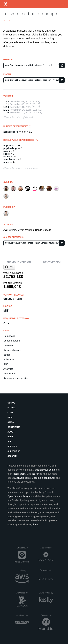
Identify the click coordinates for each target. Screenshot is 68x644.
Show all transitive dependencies (21, 168)
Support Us (14, 451)
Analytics (8, 369)
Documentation (12, 341)
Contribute (14, 427)
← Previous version (17, 262)
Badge (7, 355)
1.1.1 (6, 110)
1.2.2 (6, 101)
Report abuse (11, 373)
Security (12, 456)
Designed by (47, 548)
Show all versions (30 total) (18, 117)
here (36, 524)
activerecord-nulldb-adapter (32, 14)
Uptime (11, 408)
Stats (11, 422)
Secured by (47, 615)
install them (19, 474)
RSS (6, 364)
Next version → (54, 262)
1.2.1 (6, 104)
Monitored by (23, 593)
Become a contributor (44, 478)
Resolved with (46, 570)
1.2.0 (6, 107)
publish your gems (45, 470)
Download (9, 345)
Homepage (9, 336)
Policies (12, 446)
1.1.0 (6, 112)
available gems (23, 478)
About (11, 432)
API (9, 442)
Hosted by (23, 570)
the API (36, 474)
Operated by (23, 549)
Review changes (12, 350)
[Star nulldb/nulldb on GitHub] (9, 267)
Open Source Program (20, 496)
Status (11, 403)
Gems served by (46, 593)
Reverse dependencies (16, 378)
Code (10, 413)
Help (10, 437)
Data (10, 417)
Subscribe (9, 359)
